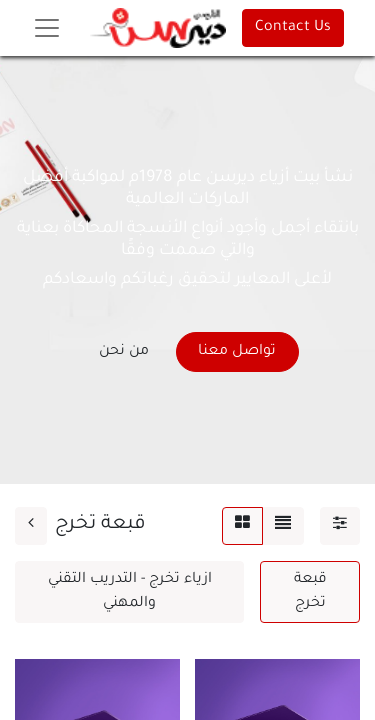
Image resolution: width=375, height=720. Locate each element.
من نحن (124, 352)
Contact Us (293, 28)
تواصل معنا (237, 352)
